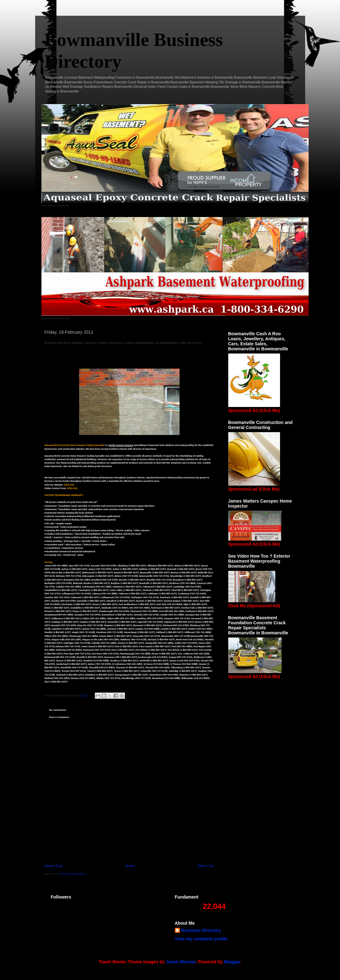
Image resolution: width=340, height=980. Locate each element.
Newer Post (54, 866)
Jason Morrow (181, 962)
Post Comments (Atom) (73, 874)
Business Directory (201, 930)
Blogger (232, 962)
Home (130, 866)
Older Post (206, 866)
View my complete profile (201, 939)
